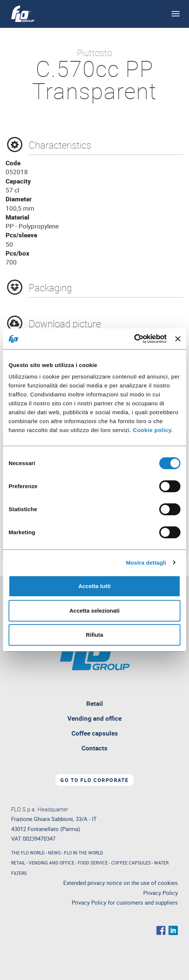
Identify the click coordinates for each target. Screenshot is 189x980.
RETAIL (18, 863)
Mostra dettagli (146, 563)
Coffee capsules (95, 733)
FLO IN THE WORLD (84, 853)
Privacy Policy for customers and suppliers (125, 903)
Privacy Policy (161, 893)
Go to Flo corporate (94, 780)
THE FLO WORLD (28, 853)
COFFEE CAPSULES (131, 863)
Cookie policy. (153, 430)
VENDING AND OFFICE (52, 863)
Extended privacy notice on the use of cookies (121, 883)
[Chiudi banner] (178, 339)
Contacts (94, 748)
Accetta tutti (95, 586)
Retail (112, 705)
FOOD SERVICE (93, 863)
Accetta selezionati (94, 611)
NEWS (54, 853)
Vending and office (94, 718)
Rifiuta (95, 635)
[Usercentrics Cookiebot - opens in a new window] (134, 339)
